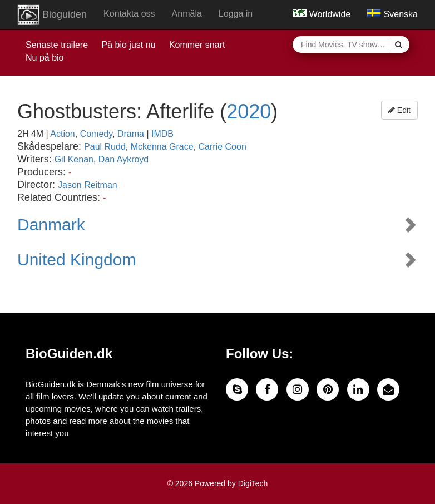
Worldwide (322, 14)
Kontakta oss (129, 14)
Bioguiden (52, 15)
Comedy (96, 134)
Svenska (392, 14)
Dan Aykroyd (123, 159)
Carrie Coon (223, 147)
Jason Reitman (88, 185)
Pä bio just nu (129, 45)
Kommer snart (197, 45)
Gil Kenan (74, 159)
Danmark (51, 224)
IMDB (162, 134)
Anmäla (187, 14)
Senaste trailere (57, 45)
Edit (399, 110)
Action (62, 134)
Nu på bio (45, 58)
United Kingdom (76, 260)
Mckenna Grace (162, 147)
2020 (249, 112)
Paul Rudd (105, 147)
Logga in (236, 14)
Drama (131, 134)
